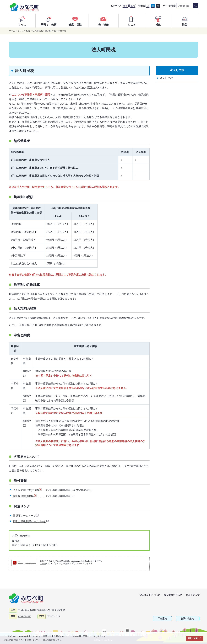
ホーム (12, 31)
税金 (28, 31)
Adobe (43, 564)
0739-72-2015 (25, 616)
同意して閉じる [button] (195, 638)
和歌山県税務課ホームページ (31, 521)
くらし (22, 21)
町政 (158, 21)
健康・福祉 (75, 21)
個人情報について (173, 595)
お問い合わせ (188, 619)
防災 (185, 21)
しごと (132, 21)
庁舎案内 (162, 619)
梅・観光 (103, 21)
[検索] (184, 6)
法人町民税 (38, 31)
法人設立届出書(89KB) (27, 490)
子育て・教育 (49, 21)
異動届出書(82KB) (25, 496)
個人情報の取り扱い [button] (52, 640)
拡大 (133, 6)
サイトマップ (193, 595)
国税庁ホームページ (26, 516)
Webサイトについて (150, 595)
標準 (125, 6)
